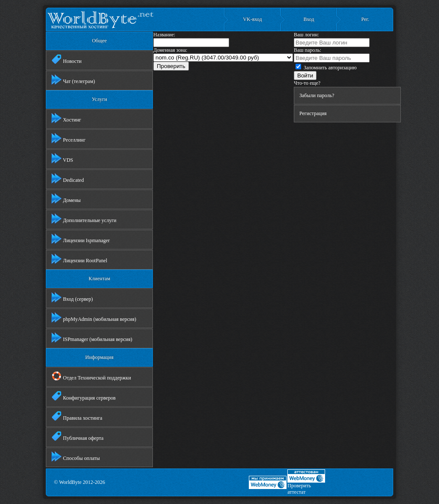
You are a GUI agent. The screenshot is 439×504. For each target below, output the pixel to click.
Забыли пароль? (317, 95)
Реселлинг (69, 138)
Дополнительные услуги (84, 219)
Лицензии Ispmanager (81, 239)
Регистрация (313, 113)
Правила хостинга (77, 416)
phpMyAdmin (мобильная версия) (94, 317)
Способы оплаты (76, 457)
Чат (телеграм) (73, 80)
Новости (67, 59)
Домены (66, 199)
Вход (309, 19)
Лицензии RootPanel (79, 259)
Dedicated (68, 178)
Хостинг (66, 118)
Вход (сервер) (72, 297)
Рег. (365, 19)
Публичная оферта (78, 436)
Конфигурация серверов (84, 396)
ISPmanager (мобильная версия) (92, 338)
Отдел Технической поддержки (91, 376)
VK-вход (252, 19)
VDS (62, 158)
